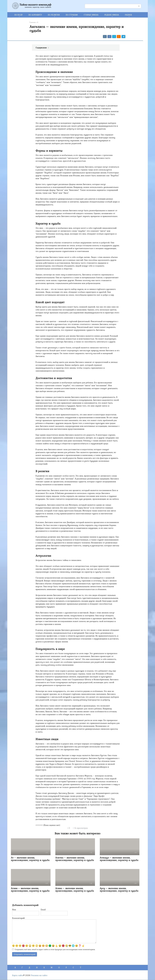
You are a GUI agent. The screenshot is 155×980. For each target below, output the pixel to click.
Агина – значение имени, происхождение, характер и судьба (75, 890)
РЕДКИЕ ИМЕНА (112, 15)
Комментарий (18, 918)
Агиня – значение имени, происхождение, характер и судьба (30, 890)
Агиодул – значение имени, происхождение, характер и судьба (119, 859)
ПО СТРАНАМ (72, 15)
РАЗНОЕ (128, 15)
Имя (14, 910)
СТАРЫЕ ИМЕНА (91, 15)
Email (43, 910)
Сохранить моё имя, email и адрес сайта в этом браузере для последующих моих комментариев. (55, 950)
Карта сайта (18, 976)
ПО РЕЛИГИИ (54, 15)
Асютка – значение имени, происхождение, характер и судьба (75, 859)
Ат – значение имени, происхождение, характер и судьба (30, 859)
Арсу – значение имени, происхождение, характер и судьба (119, 890)
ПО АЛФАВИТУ (35, 15)
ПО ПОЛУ (19, 15)
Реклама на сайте (39, 976)
